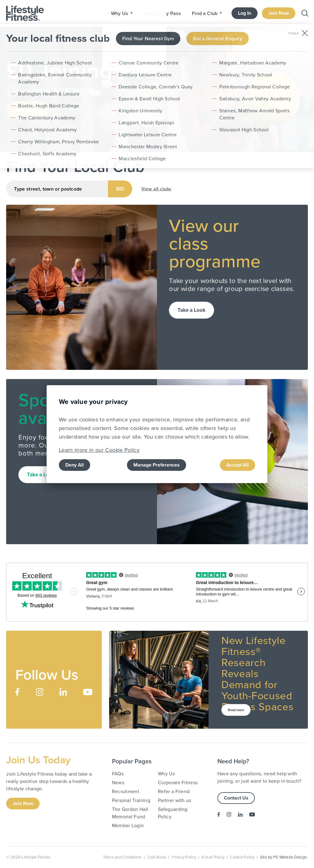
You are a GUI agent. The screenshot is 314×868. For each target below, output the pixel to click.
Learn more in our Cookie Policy (99, 450)
